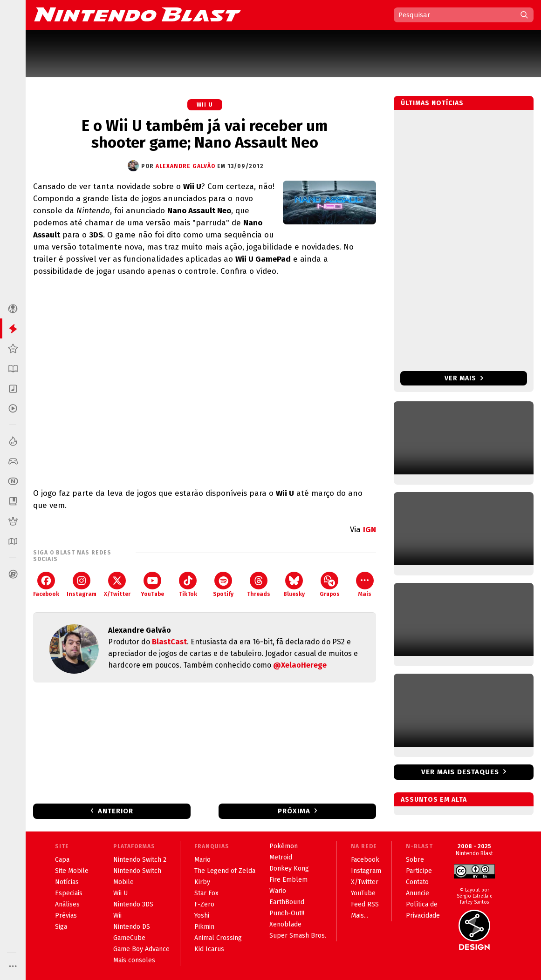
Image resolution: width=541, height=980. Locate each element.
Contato (417, 882)
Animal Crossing (218, 938)
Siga (61, 927)
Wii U (205, 105)
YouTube (152, 585)
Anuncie (418, 893)
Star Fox (206, 893)
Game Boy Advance (141, 949)
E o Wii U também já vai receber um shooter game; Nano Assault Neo (205, 134)
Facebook (46, 585)
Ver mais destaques (460, 772)
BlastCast (169, 642)
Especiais (69, 893)
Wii (117, 916)
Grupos (330, 585)
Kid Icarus (209, 949)
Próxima (294, 811)
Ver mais (464, 378)
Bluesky (294, 585)
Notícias (67, 882)
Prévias (66, 916)
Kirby (202, 882)
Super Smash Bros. (298, 936)
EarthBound (287, 902)
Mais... (360, 916)
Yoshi (202, 916)
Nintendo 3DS (133, 904)
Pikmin (204, 927)
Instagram (82, 585)
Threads (259, 585)
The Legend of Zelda (225, 871)
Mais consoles (134, 960)
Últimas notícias (432, 103)
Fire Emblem (288, 880)
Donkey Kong (289, 868)
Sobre (415, 860)
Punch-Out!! (287, 913)
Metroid (281, 857)
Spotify (223, 585)
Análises (67, 904)
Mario (202, 860)
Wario (278, 891)
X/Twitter (117, 585)
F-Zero (204, 904)
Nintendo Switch (137, 871)
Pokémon (284, 846)
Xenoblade (285, 924)
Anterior (116, 811)
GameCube (129, 938)
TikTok (188, 585)
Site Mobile (72, 871)
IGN (370, 530)
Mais (365, 585)
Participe (419, 871)
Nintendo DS (132, 927)
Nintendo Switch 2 (140, 860)
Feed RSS (365, 904)
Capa (62, 860)
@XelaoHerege (300, 665)
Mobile (123, 882)
